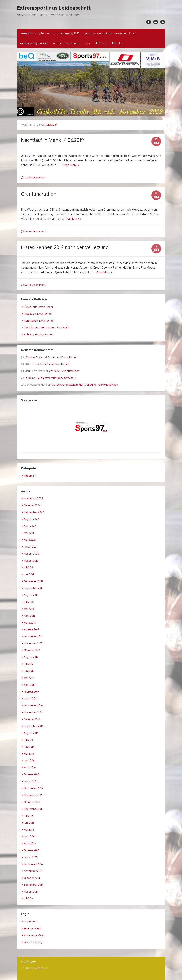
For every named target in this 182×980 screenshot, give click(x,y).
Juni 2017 (29, 671)
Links (87, 43)
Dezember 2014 (33, 864)
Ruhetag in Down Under (38, 334)
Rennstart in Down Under (39, 321)
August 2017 (31, 657)
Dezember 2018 (33, 581)
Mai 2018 (29, 609)
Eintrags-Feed (32, 928)
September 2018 (34, 588)
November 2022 (33, 498)
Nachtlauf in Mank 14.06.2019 (52, 140)
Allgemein (30, 476)
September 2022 (34, 512)
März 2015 (30, 843)
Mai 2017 (29, 678)
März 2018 (30, 623)
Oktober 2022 (32, 505)
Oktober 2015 (32, 802)
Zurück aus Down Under (38, 307)
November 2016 (33, 712)
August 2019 (31, 561)
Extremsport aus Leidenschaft (54, 8)
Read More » (71, 165)
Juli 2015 (29, 816)
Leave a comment (33, 177)
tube (29, 378)
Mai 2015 (29, 830)
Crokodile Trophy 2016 (33, 33)
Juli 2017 (29, 664)
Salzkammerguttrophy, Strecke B (56, 378)
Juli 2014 (29, 898)
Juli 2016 (29, 740)
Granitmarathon (39, 194)
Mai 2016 (29, 754)
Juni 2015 (29, 823)
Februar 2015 (31, 850)
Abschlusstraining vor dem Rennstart (46, 327)
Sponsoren (72, 43)
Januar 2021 (31, 547)
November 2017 (33, 643)
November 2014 (33, 871)
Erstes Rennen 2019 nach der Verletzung (65, 247)
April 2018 (30, 616)
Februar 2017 (31, 692)
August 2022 (31, 519)
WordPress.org (33, 942)
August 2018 (31, 595)
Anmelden (30, 921)
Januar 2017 (31, 698)
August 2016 (31, 733)
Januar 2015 (31, 857)
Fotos (55, 43)
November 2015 (33, 795)
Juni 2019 (29, 574)
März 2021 (30, 540)
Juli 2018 (29, 602)
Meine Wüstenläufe (97, 33)
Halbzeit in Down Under (38, 314)
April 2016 (30, 760)
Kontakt (117, 43)
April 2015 (30, 836)
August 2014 (31, 892)
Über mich (101, 43)
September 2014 (34, 885)
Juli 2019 (29, 567)
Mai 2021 (29, 533)
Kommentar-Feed (34, 935)
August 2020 (31, 554)
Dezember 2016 (33, 705)
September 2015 (34, 809)
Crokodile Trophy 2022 (66, 33)
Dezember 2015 (33, 788)
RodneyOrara (34, 357)
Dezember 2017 (33, 636)
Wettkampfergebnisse (33, 43)
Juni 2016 (29, 747)
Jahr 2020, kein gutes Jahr (64, 371)
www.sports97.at (125, 33)
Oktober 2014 (32, 878)
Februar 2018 (31, 629)
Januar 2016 (31, 781)
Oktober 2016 (32, 719)
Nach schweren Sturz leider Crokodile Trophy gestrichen (84, 385)
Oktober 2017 (32, 650)
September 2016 (34, 726)
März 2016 (30, 767)
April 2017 (29, 685)
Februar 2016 (31, 774)
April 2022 (30, 526)
